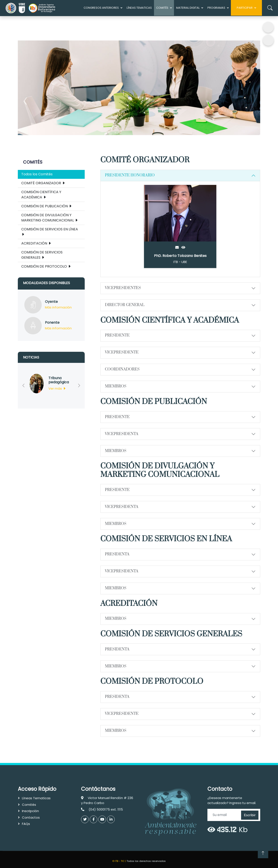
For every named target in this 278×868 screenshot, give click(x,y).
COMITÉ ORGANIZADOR (43, 183)
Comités (29, 805)
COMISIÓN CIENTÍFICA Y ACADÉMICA (41, 195)
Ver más (57, 388)
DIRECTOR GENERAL (125, 305)
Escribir (250, 815)
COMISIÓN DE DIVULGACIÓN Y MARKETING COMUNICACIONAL (50, 218)
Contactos (31, 817)
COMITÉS (162, 8)
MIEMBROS (116, 386)
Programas (216, 8)
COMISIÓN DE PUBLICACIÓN (47, 206)
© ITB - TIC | (119, 861)
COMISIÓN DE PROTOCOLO (46, 266)
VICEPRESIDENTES (123, 288)
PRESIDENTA (117, 554)
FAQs (26, 824)
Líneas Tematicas (139, 8)
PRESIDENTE (117, 335)
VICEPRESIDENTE (122, 352)
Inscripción (30, 811)
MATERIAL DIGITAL (188, 8)
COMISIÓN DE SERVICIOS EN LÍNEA (50, 232)
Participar (245, 8)
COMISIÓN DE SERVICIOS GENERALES (42, 255)
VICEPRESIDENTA (122, 434)
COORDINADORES (122, 369)
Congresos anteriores (101, 8)
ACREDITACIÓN (36, 243)
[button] (23, 386)
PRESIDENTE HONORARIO (130, 175)
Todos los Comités (37, 174)
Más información (58, 307)
